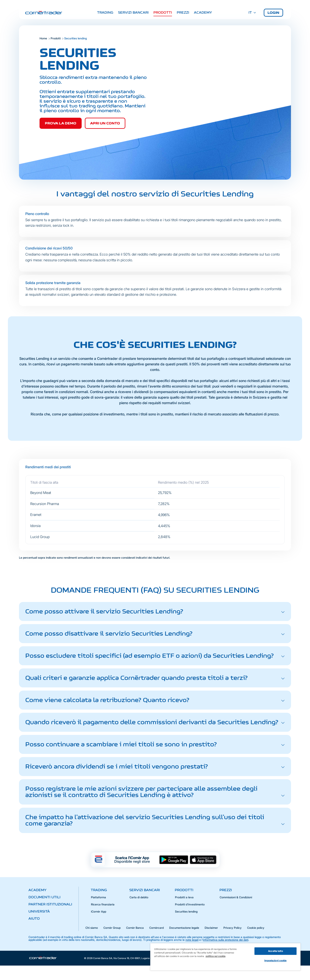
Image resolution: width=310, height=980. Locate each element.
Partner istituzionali (50, 904)
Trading (105, 12)
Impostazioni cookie (275, 961)
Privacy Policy (232, 928)
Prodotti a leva (184, 897)
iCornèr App (99, 911)
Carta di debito (139, 897)
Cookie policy (256, 928)
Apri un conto (105, 123)
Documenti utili (44, 897)
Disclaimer (211, 928)
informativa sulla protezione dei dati (226, 940)
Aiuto (34, 918)
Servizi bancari (133, 12)
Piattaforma (98, 897)
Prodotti (163, 12)
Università (39, 911)
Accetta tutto (276, 951)
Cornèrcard (156, 928)
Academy (203, 12)
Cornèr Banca (135, 928)
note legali (192, 940)
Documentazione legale (184, 928)
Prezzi (183, 12)
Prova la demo (61, 123)
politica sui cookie (215, 956)
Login (273, 13)
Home (43, 38)
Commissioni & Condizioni (236, 897)
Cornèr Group (112, 928)
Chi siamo (92, 928)
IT (252, 12)
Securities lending (186, 911)
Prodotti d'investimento (190, 904)
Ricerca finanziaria (103, 904)
